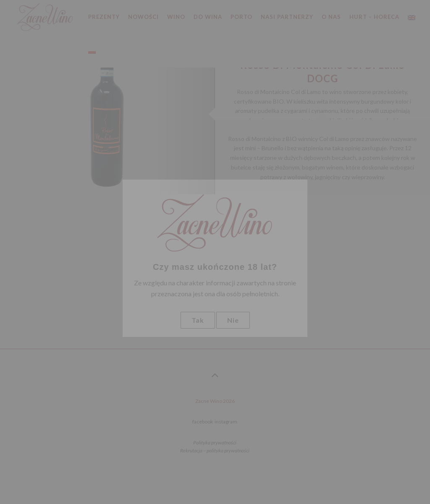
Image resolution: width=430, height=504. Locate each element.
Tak (198, 320)
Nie (233, 320)
